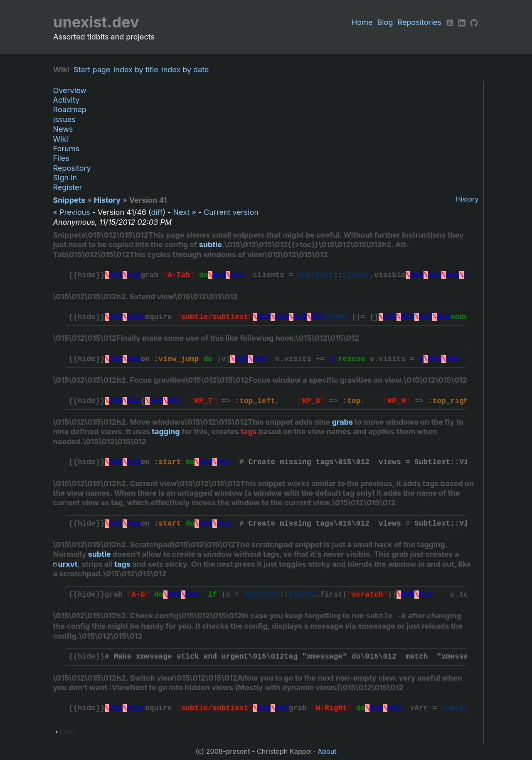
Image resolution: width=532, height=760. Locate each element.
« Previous (72, 212)
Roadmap (70, 109)
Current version (231, 212)
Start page (94, 70)
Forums (66, 149)
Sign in (65, 178)
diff (157, 212)
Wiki (61, 139)
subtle (211, 245)
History (467, 199)
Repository (72, 168)
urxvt (68, 564)
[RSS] (450, 22)
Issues (64, 119)
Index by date (187, 70)
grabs (342, 422)
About (327, 751)
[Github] (474, 22)
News (63, 129)
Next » (184, 212)
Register (68, 187)
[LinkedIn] (462, 22)
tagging (166, 432)
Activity (66, 100)
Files (61, 158)
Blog (385, 22)
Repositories (420, 22)
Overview (70, 90)
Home (362, 22)
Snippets (69, 200)
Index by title (138, 70)
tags (249, 432)
